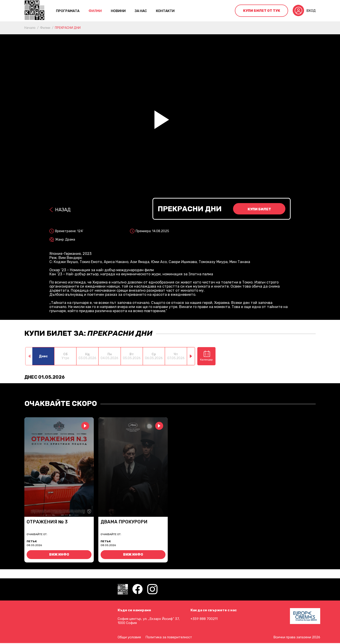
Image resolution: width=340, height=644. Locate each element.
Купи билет (259, 209)
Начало (30, 28)
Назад (63, 210)
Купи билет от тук (262, 11)
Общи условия (129, 637)
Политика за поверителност (169, 637)
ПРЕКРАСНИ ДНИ (68, 28)
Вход (311, 11)
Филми (95, 11)
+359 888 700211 (204, 619)
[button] (191, 356)
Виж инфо (59, 555)
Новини (118, 11)
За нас (141, 11)
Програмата (68, 11)
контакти (165, 11)
